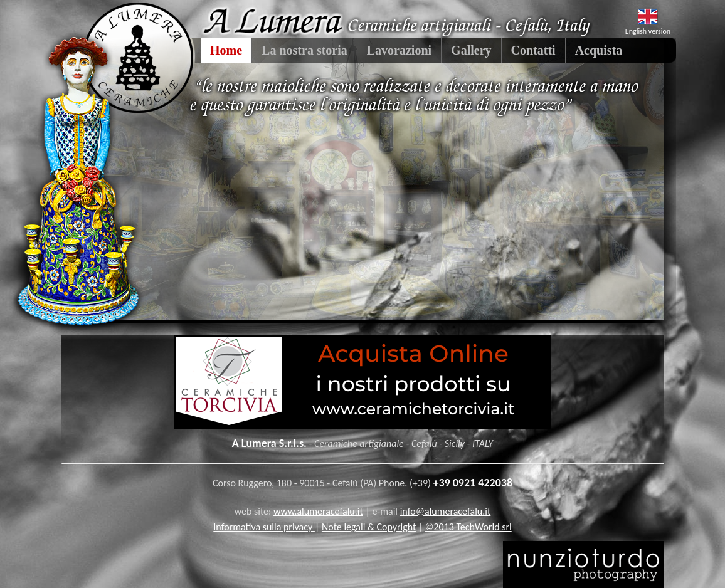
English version (648, 31)
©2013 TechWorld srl (468, 527)
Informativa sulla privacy (264, 527)
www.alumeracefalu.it (318, 511)
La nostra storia (304, 50)
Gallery (471, 50)
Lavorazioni (399, 50)
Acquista (599, 50)
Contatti (533, 50)
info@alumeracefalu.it (446, 511)
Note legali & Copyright (369, 527)
